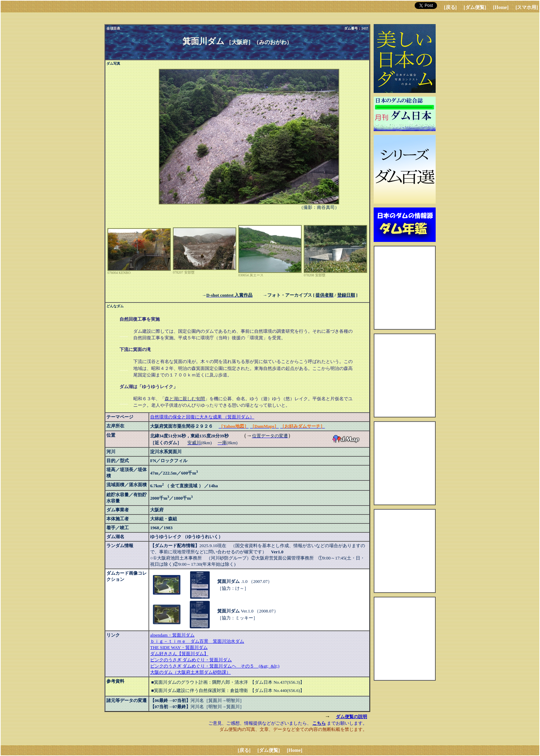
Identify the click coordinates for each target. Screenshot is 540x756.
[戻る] (450, 7)
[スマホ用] (527, 7)
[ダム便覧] (475, 7)
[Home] (501, 7)
